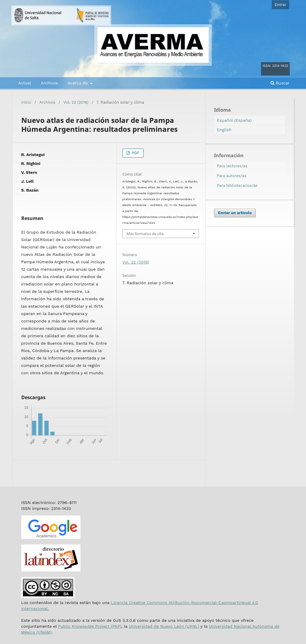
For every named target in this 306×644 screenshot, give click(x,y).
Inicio (26, 102)
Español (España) (234, 120)
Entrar (281, 5)
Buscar (280, 83)
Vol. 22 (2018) (76, 102)
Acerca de (78, 83)
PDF (135, 153)
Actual (25, 83)
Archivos (49, 83)
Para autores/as (232, 176)
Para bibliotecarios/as (237, 186)
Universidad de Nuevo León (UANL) (164, 626)
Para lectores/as (232, 166)
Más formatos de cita (145, 234)
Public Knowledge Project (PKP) (90, 626)
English (224, 130)
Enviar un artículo (235, 213)
